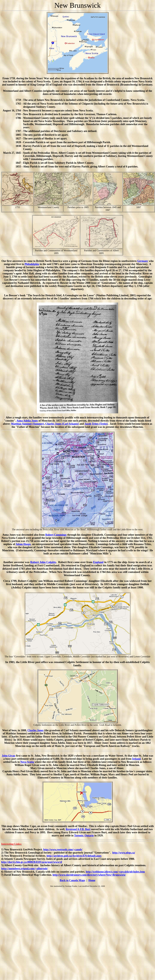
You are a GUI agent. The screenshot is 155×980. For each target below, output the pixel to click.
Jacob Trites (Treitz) (96, 424)
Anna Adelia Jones (27, 421)
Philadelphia (32, 264)
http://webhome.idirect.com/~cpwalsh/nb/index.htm (115, 872)
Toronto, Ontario (84, 836)
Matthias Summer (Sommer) (28, 424)
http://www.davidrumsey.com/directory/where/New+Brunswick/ (89, 875)
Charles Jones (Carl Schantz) (62, 424)
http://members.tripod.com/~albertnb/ (25, 869)
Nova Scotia (27, 762)
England (98, 562)
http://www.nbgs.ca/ (124, 853)
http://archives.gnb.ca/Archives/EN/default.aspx (74, 856)
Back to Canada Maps (72, 880)
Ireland (136, 759)
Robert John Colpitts (43, 562)
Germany (143, 261)
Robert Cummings (56, 535)
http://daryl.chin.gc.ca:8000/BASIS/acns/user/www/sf (32, 862)
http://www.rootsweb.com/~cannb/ (63, 850)
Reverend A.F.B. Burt (78, 829)
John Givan (9, 756)
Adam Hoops (23, 544)
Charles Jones (36, 730)
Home (92, 880)
